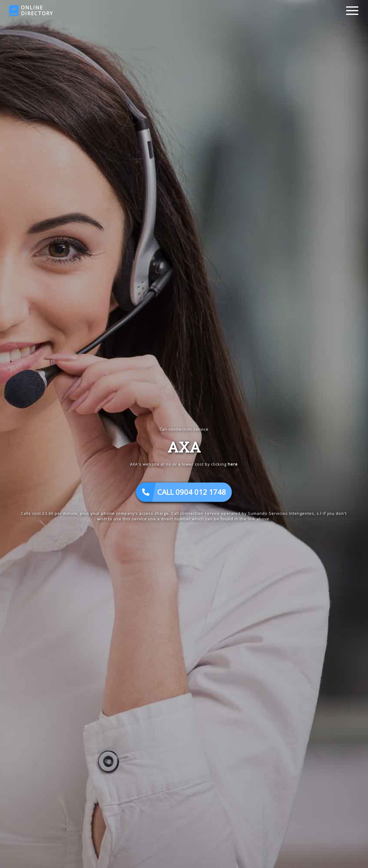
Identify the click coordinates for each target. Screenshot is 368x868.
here (233, 464)
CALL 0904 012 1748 (184, 492)
